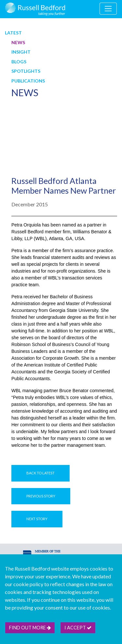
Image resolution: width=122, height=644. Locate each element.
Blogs (19, 62)
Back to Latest (41, 473)
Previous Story (41, 496)
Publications (28, 81)
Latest (13, 33)
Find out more (30, 628)
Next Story (37, 519)
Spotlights (26, 71)
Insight (21, 52)
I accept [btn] (78, 628)
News (18, 42)
